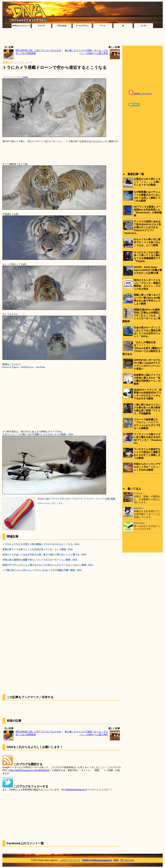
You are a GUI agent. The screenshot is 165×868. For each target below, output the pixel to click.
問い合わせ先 (127, 860)
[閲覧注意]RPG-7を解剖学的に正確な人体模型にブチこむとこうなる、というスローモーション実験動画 (141, 315)
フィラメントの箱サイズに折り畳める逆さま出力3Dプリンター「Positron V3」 (148, 439)
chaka (25, 77)
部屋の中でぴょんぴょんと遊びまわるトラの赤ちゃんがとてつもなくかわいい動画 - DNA (48, 565)
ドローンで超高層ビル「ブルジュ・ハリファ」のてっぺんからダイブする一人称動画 (147, 424)
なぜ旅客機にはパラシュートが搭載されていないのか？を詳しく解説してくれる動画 (147, 196)
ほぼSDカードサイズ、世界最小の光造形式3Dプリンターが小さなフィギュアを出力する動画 (148, 394)
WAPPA (138, 508)
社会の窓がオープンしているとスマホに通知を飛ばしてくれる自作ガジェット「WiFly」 (147, 332)
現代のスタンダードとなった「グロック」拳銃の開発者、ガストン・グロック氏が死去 (147, 284)
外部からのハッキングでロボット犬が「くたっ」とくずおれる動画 (147, 467)
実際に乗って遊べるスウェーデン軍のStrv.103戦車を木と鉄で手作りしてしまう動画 (147, 299)
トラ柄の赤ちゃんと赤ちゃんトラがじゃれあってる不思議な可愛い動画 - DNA (42, 570)
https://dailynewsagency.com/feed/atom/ (29, 770)
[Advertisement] (83, 38)
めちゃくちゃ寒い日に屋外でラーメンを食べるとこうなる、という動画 (147, 242)
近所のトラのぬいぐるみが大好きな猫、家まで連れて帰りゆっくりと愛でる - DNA (44, 555)
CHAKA (138, 493)
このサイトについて (70, 860)
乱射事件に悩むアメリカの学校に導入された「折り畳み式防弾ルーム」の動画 (147, 379)
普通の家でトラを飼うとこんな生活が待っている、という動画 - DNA (38, 549)
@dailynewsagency (76, 790)
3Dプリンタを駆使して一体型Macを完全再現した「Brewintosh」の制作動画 (148, 211)
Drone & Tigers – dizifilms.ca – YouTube (24, 367)
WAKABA (139, 523)
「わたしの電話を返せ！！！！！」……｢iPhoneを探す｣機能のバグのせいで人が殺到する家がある (142, 348)
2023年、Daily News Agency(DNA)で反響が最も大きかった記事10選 (148, 270)
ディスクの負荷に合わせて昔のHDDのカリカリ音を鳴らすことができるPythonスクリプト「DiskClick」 (142, 227)
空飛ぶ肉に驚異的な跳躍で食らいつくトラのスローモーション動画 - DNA (40, 560)
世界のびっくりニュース (18, 63)
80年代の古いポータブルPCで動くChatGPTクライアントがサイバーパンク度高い (147, 364)
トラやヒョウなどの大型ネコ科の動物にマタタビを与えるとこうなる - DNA (41, 544)
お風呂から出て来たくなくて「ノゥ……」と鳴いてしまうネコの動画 (147, 182)
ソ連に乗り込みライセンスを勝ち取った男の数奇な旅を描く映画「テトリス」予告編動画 (147, 409)
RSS (116, 860)
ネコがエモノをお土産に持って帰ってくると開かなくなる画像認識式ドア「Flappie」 (147, 257)
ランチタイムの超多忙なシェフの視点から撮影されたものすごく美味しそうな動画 (147, 453)
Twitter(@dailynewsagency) (97, 860)
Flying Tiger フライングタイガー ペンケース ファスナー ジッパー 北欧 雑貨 (76, 499)
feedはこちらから (143, 94)
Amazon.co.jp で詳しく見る (50, 503)
